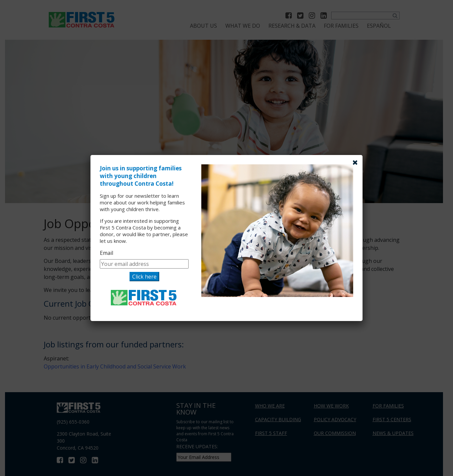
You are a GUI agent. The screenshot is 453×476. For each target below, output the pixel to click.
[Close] (355, 162)
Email (106, 253)
